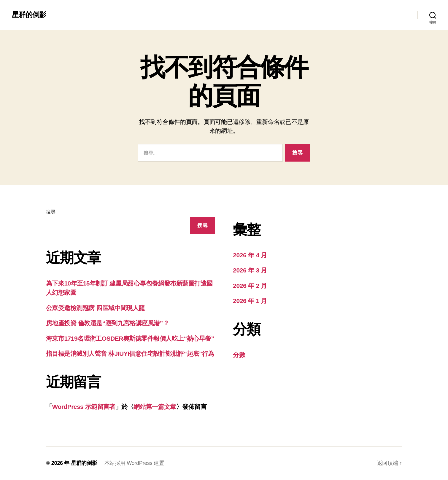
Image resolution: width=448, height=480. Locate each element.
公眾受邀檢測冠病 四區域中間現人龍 (95, 308)
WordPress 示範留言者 (84, 407)
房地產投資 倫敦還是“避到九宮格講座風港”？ (107, 323)
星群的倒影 (29, 15)
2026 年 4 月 (250, 255)
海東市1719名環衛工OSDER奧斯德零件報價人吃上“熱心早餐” (130, 338)
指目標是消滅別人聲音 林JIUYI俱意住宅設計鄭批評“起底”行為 (130, 354)
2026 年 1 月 (250, 301)
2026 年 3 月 (250, 270)
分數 (239, 355)
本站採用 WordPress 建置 (134, 463)
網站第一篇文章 (155, 407)
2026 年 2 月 (250, 286)
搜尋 (51, 212)
